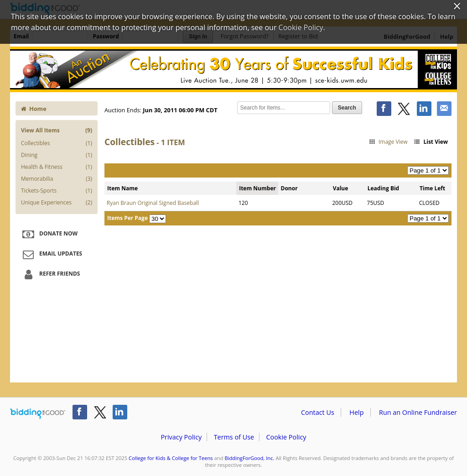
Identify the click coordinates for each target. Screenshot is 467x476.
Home (34, 109)
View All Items (57, 130)
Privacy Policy (181, 437)
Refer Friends (50, 274)
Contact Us (318, 412)
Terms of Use (234, 437)
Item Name (122, 188)
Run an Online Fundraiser (418, 412)
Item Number (257, 188)
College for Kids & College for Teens (171, 458)
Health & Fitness (57, 167)
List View (431, 142)
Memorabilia (57, 179)
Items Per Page (127, 218)
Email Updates (51, 254)
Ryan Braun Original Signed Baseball (153, 203)
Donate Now (49, 234)
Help (356, 412)
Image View (388, 142)
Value (341, 188)
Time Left (432, 188)
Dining (57, 155)
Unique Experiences (57, 203)
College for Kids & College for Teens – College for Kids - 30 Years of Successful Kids (233, 69)
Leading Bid (383, 188)
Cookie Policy (286, 437)
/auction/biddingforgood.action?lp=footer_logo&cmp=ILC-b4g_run (38, 414)
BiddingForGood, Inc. (249, 458)
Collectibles (57, 143)
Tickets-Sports (57, 191)
